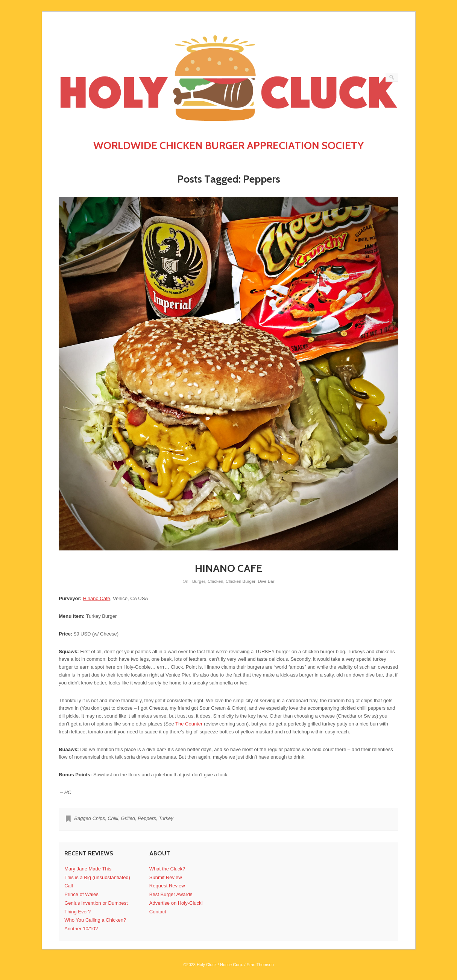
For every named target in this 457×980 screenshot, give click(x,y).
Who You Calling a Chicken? (95, 920)
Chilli (113, 818)
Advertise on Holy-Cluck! (176, 903)
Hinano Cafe (97, 598)
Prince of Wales (81, 894)
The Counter (189, 724)
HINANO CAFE (228, 568)
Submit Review (166, 877)
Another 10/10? (81, 929)
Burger (199, 581)
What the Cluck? (167, 869)
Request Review (167, 886)
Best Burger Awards (171, 894)
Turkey (166, 818)
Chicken (216, 581)
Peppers (147, 818)
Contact (158, 912)
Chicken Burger (241, 581)
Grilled (128, 818)
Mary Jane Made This (88, 869)
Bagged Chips (90, 818)
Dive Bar (266, 581)
